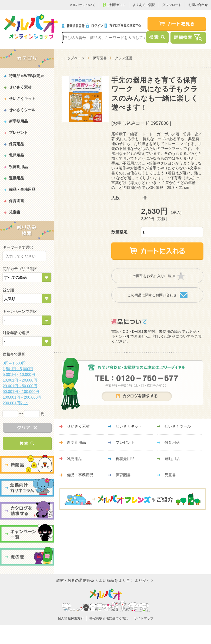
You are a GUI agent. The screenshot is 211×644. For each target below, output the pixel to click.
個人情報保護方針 (71, 618)
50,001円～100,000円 (21, 392)
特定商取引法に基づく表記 (109, 618)
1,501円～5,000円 (18, 369)
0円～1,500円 (14, 363)
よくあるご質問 (144, 5)
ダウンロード (172, 5)
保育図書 (100, 58)
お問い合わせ (198, 5)
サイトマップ (144, 618)
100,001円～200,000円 (22, 397)
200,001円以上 (15, 403)
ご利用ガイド (114, 5)
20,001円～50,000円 (20, 386)
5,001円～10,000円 (19, 374)
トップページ (74, 58)
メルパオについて (82, 5)
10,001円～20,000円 (20, 380)
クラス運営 (124, 58)
